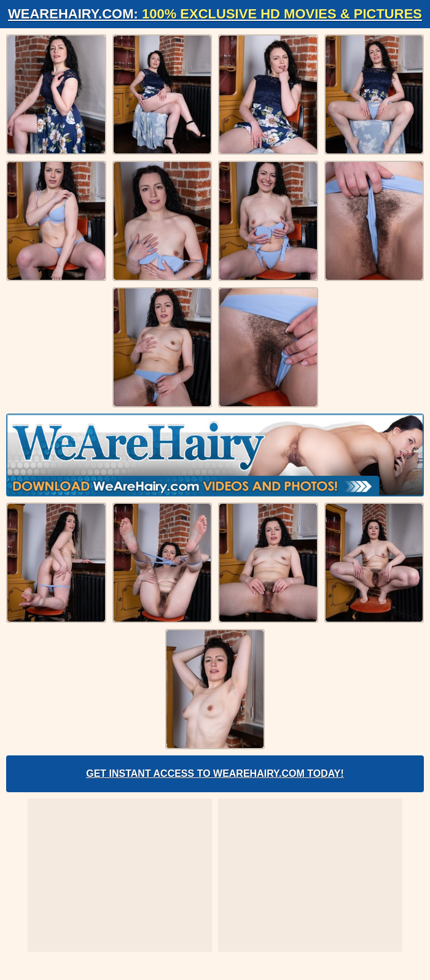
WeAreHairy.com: (215, 14)
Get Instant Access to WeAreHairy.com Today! (215, 774)
